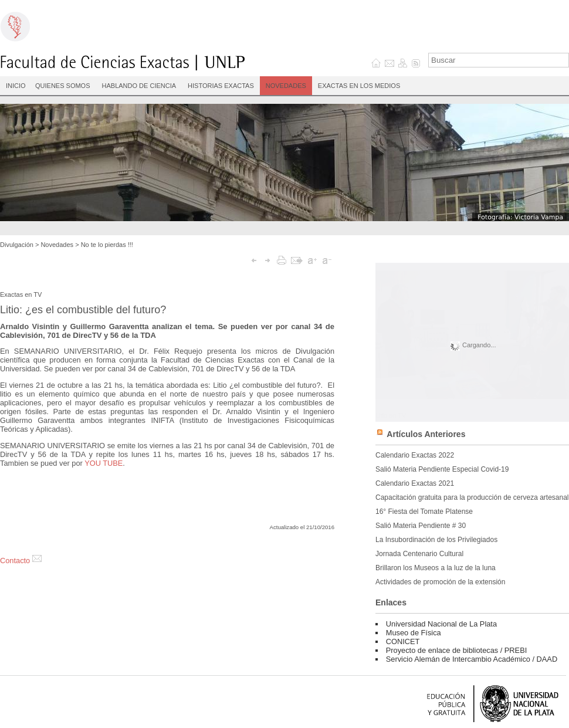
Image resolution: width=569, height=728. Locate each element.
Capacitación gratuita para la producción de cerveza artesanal (472, 497)
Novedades (286, 86)
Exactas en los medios (359, 86)
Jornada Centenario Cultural (419, 554)
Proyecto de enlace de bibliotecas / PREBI (456, 650)
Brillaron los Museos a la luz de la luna (436, 568)
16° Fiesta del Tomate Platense (424, 512)
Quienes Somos (63, 86)
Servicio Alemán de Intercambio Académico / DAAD (472, 659)
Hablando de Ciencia (139, 86)
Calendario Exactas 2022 (415, 455)
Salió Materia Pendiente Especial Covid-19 (442, 469)
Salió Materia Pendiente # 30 (421, 526)
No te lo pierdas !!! (107, 245)
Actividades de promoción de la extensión (440, 582)
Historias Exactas (221, 86)
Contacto (21, 561)
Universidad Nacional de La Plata (441, 624)
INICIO (16, 86)
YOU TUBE (104, 463)
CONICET (403, 641)
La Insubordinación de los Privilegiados (436, 540)
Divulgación (17, 245)
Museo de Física (414, 633)
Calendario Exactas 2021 (415, 483)
